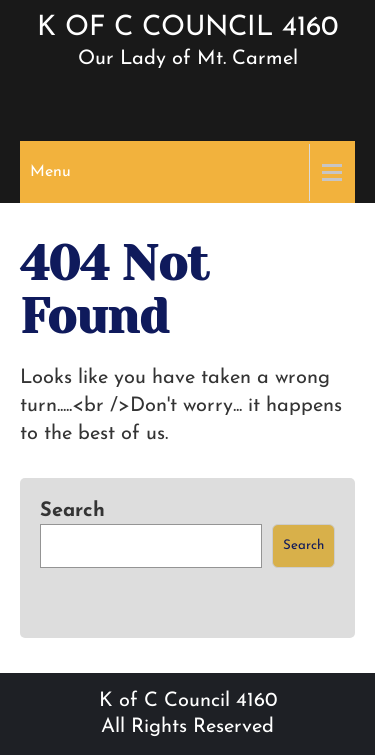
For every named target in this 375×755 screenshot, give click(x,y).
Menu (50, 172)
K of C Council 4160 (187, 28)
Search (72, 511)
